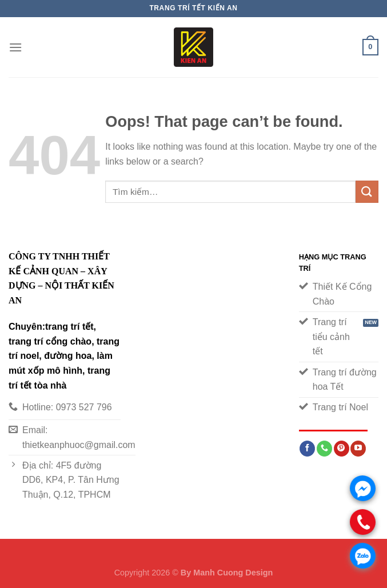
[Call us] (324, 449)
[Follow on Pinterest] (342, 449)
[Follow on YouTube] (358, 449)
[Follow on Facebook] (307, 449)
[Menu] (15, 47)
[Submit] (367, 192)
